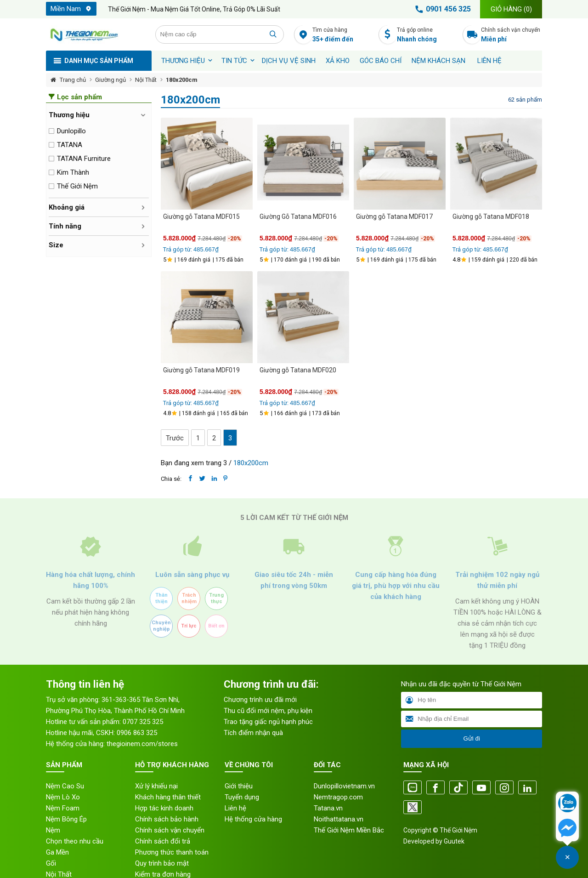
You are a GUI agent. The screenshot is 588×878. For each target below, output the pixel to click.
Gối (51, 863)
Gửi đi (471, 738)
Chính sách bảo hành (167, 819)
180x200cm (182, 80)
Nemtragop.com (338, 797)
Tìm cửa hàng (343, 35)
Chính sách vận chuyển (512, 35)
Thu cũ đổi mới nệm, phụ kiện (268, 711)
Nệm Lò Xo (63, 797)
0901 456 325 (441, 9)
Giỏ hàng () (511, 9)
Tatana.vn (328, 808)
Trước (175, 438)
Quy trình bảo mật (162, 863)
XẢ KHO (338, 61)
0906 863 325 (137, 733)
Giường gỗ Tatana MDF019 (201, 370)
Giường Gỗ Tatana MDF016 (298, 217)
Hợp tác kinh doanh (164, 808)
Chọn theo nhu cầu (75, 841)
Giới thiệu (239, 786)
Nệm (53, 830)
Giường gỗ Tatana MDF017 (394, 217)
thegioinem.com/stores (142, 744)
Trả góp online (427, 35)
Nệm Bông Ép (66, 819)
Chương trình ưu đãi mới (260, 700)
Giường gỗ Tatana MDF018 (491, 217)
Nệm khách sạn (438, 61)
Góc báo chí (381, 61)
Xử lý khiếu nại (156, 786)
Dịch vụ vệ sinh (289, 61)
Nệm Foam (63, 808)
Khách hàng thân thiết (168, 797)
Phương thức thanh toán (172, 852)
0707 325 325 (143, 722)
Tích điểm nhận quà (253, 733)
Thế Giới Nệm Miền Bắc (349, 830)
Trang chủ (73, 80)
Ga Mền (57, 852)
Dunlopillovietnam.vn (344, 786)
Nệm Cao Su (65, 786)
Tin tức (234, 61)
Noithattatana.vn (339, 819)
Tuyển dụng (242, 797)
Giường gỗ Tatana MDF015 (201, 217)
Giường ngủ (110, 80)
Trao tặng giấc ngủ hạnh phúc (268, 722)
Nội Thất (146, 80)
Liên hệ (489, 61)
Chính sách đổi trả (163, 841)
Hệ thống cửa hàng (253, 819)
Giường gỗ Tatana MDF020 (298, 370)
